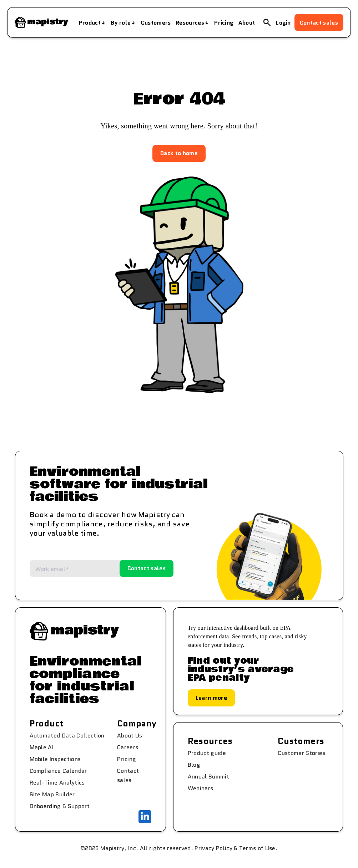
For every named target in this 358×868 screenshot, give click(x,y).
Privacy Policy (213, 848)
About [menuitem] (247, 23)
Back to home (179, 153)
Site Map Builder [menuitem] (52, 794)
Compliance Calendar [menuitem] (58, 771)
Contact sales (319, 23)
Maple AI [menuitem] (42, 747)
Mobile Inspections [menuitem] (55, 759)
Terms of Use (257, 848)
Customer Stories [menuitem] (301, 753)
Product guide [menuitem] (207, 753)
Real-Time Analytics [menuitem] (57, 783)
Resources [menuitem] (190, 23)
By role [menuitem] (121, 23)
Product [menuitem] (90, 23)
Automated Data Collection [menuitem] (67, 736)
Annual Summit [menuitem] (208, 777)
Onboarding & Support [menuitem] (60, 806)
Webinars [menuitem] (201, 788)
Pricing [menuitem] (224, 23)
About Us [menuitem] (130, 736)
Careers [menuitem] (128, 747)
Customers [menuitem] (156, 23)
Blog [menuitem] (194, 765)
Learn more (211, 698)
